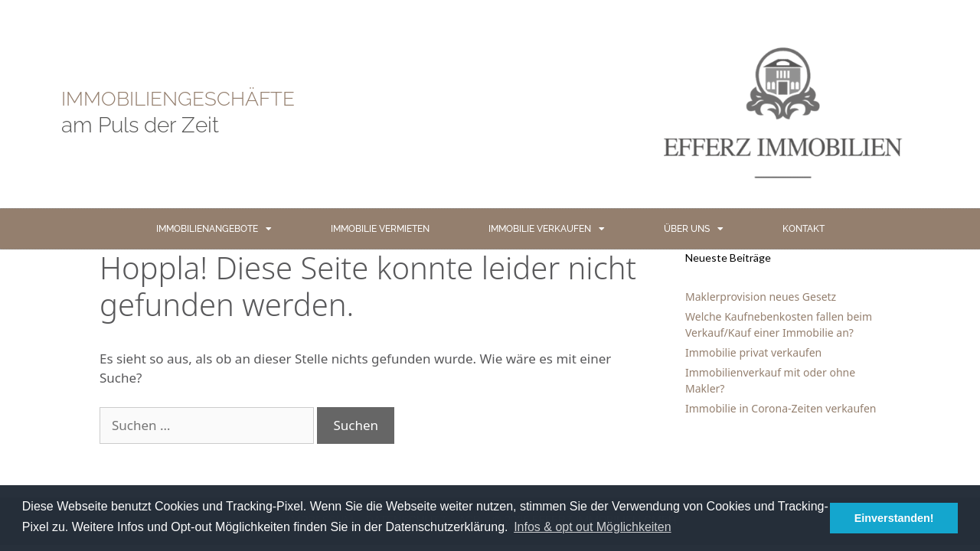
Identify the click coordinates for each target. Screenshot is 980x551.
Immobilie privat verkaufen (753, 352)
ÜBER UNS (694, 229)
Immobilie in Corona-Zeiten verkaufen (781, 408)
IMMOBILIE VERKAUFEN (547, 229)
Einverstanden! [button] (894, 518)
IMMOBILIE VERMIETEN (380, 229)
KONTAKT (804, 229)
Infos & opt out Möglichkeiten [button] (592, 527)
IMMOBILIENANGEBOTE (214, 229)
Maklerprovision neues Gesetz (761, 297)
